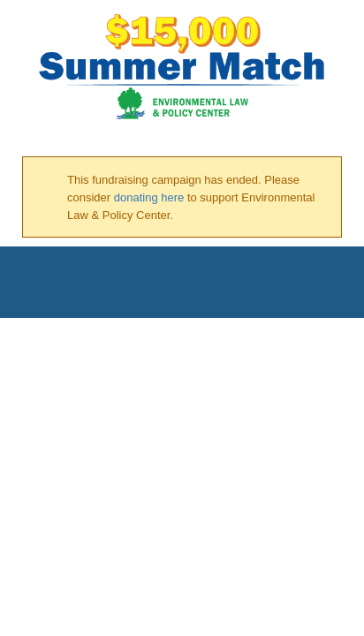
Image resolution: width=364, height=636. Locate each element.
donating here (149, 197)
